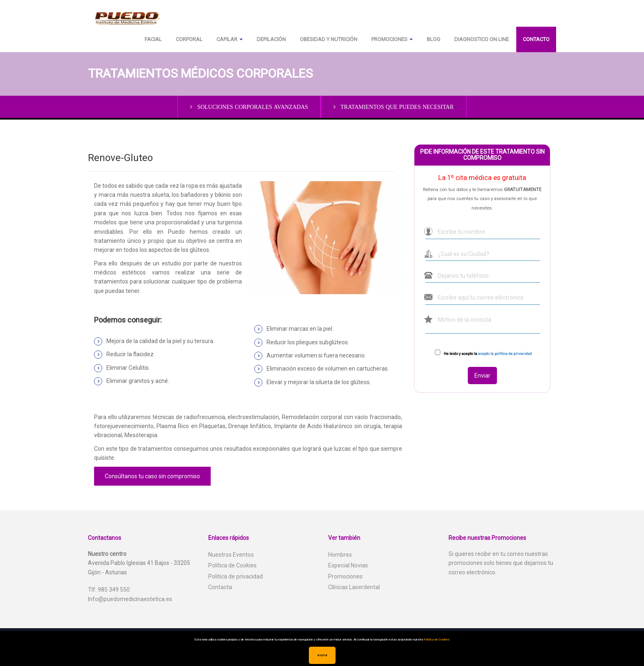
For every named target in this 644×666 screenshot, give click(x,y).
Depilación (271, 39)
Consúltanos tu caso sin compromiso (152, 476)
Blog (434, 39)
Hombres (340, 555)
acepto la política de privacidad (505, 354)
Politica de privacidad (236, 576)
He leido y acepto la (488, 354)
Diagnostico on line (482, 39)
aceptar (322, 655)
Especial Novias (348, 565)
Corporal (189, 39)
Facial (153, 39)
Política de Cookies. (437, 639)
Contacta (220, 587)
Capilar (230, 39)
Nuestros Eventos (231, 555)
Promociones (392, 39)
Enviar (482, 376)
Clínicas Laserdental (354, 587)
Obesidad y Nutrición (329, 39)
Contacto (536, 39)
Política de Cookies (232, 565)
